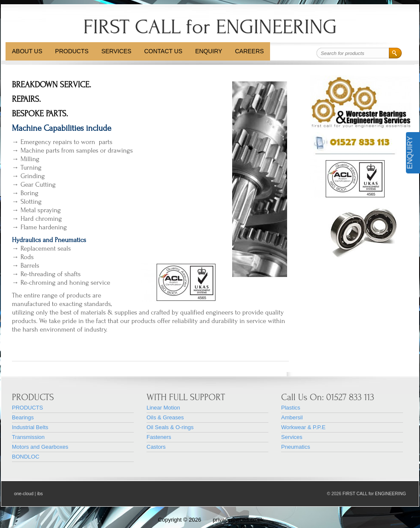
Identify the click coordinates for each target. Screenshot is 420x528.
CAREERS (250, 51)
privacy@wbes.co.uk (238, 520)
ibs (40, 494)
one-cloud (24, 494)
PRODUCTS (72, 51)
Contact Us (163, 51)
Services (117, 51)
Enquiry (209, 51)
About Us (27, 51)
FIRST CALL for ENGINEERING (210, 27)
